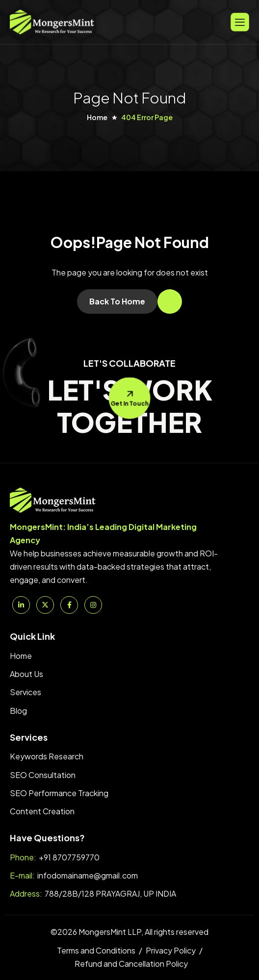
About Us (26, 674)
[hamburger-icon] (240, 22)
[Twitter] (45, 605)
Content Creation (42, 811)
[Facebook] (69, 605)
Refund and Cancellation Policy (131, 964)
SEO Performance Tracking (59, 793)
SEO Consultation (43, 775)
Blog (18, 711)
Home (21, 656)
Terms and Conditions (96, 950)
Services (26, 692)
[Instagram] (93, 605)
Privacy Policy (171, 950)
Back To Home (117, 301)
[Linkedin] (21, 605)
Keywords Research (47, 756)
